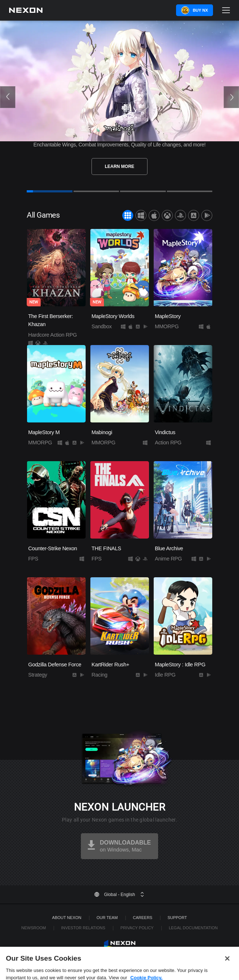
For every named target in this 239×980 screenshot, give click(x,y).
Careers (143, 918)
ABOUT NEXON (67, 918)
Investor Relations (83, 928)
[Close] (227, 967)
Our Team (107, 918)
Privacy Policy (137, 928)
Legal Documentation (193, 928)
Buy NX (200, 10)
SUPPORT (177, 918)
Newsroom (33, 928)
